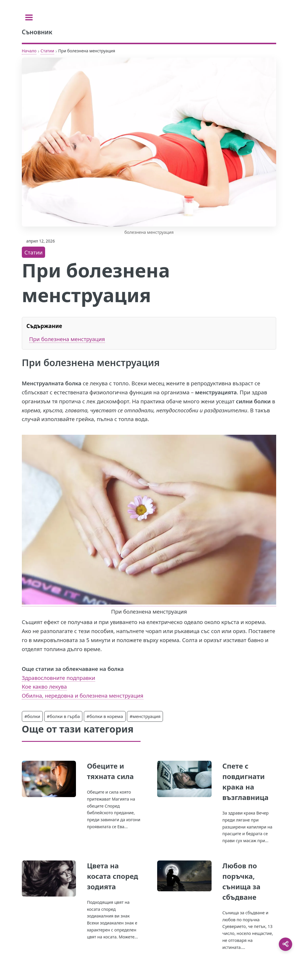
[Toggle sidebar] (29, 17)
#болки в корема (105, 716)
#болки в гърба (63, 716)
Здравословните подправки (58, 678)
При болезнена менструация (67, 339)
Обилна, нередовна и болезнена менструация (83, 695)
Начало (29, 51)
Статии (47, 51)
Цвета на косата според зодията (113, 876)
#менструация (145, 716)
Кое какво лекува (44, 686)
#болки (32, 716)
